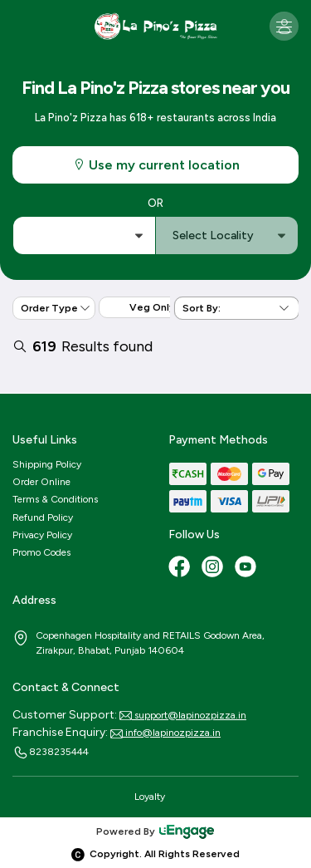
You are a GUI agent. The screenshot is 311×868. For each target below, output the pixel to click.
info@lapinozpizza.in (165, 733)
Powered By (156, 831)
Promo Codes (41, 552)
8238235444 (51, 753)
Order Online (41, 482)
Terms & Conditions (55, 499)
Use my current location (156, 165)
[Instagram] (214, 568)
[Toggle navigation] (284, 26)
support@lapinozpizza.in (183, 715)
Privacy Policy (42, 535)
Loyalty (150, 797)
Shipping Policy (47, 464)
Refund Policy (43, 517)
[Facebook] (181, 568)
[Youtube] (247, 568)
